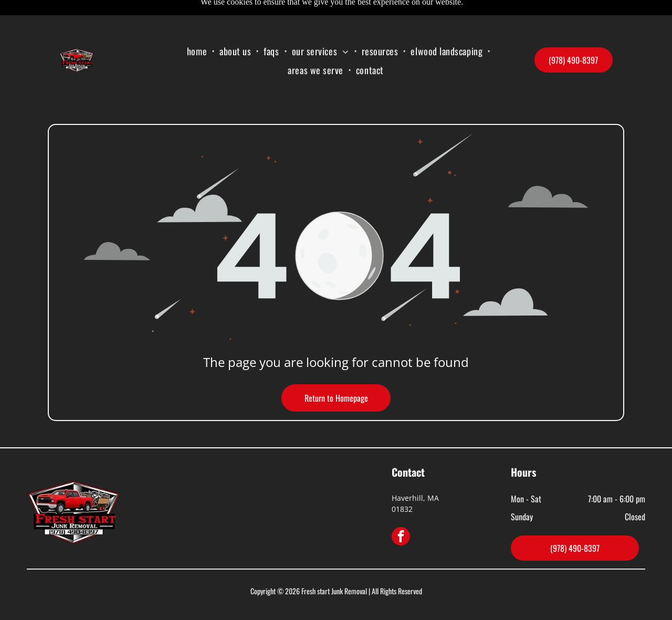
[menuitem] (198, 26)
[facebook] (401, 511)
